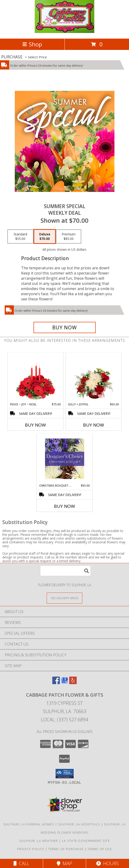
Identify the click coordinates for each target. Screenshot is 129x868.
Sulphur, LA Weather (39, 841)
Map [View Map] (64, 863)
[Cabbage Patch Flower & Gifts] (64, 32)
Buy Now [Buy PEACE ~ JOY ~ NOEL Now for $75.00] (35, 425)
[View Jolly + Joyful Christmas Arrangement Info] (94, 377)
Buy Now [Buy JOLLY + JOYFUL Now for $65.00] (94, 425)
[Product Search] (65, 571)
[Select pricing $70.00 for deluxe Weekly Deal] (45, 237)
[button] (65, 774)
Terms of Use (100, 849)
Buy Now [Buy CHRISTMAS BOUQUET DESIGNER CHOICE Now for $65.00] (64, 506)
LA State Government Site (86, 841)
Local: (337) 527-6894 (64, 720)
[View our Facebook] (56, 683)
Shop (32, 44)
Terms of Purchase (66, 849)
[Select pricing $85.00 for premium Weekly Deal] (69, 237)
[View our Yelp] (73, 683)
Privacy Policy (31, 849)
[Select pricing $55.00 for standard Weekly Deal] (20, 237)
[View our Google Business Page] (64, 683)
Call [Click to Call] (21, 863)
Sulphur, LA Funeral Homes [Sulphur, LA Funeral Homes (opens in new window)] (29, 824)
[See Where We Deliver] (64, 598)
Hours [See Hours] (108, 863)
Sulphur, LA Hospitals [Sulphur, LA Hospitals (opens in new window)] (79, 824)
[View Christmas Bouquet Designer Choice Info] (65, 459)
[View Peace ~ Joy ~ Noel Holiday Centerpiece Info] (36, 377)
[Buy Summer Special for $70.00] (65, 327)
